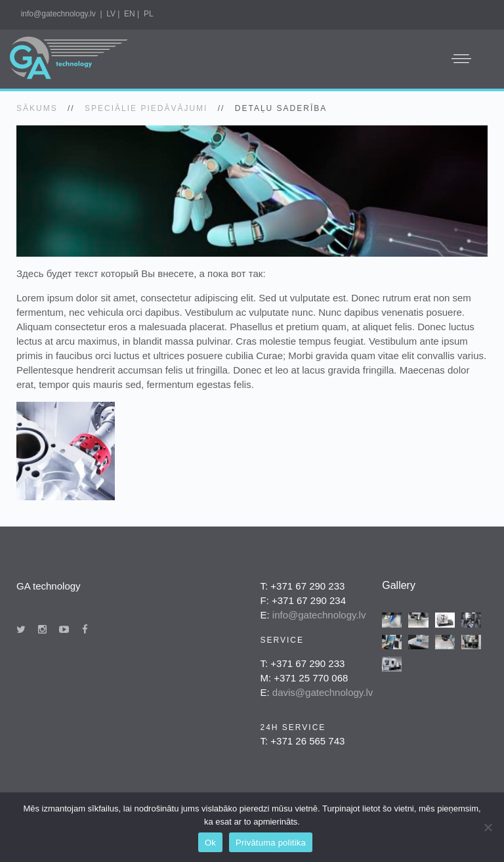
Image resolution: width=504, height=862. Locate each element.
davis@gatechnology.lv (323, 692)
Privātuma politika (271, 843)
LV (111, 14)
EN (130, 14)
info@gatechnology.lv (58, 14)
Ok (210, 843)
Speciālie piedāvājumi (146, 108)
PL (149, 14)
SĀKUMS (37, 108)
